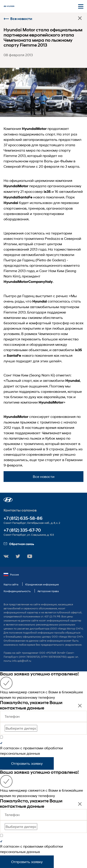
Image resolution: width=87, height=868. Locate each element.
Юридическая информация (42, 584)
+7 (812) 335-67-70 (22, 530)
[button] (8, 500)
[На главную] (9, 6)
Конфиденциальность (17, 591)
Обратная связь (19, 544)
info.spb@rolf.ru (22, 661)
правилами (33, 748)
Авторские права (48, 591)
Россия (11, 575)
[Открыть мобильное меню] (81, 6)
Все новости (18, 19)
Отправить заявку (27, 763)
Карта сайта (11, 584)
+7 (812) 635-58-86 (23, 518)
